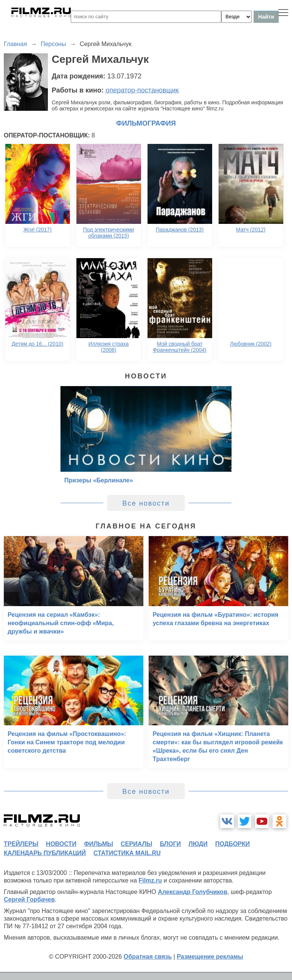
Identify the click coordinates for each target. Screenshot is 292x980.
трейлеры (21, 844)
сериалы (136, 844)
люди (198, 844)
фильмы (98, 844)
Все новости (146, 503)
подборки (232, 844)
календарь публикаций (45, 853)
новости (61, 844)
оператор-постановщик (142, 90)
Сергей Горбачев (29, 899)
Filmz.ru (150, 880)
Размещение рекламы (210, 957)
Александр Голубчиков (193, 892)
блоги (170, 844)
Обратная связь (148, 957)
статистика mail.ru (127, 853)
